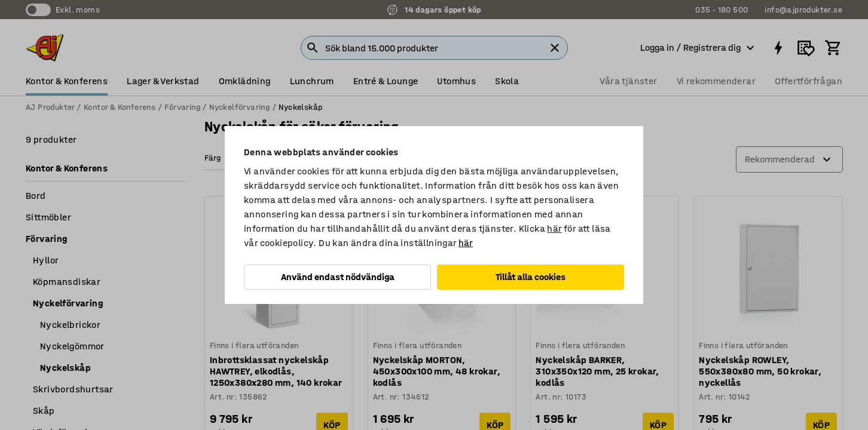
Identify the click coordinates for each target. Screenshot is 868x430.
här (554, 228)
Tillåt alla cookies (531, 277)
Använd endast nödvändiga (338, 277)
